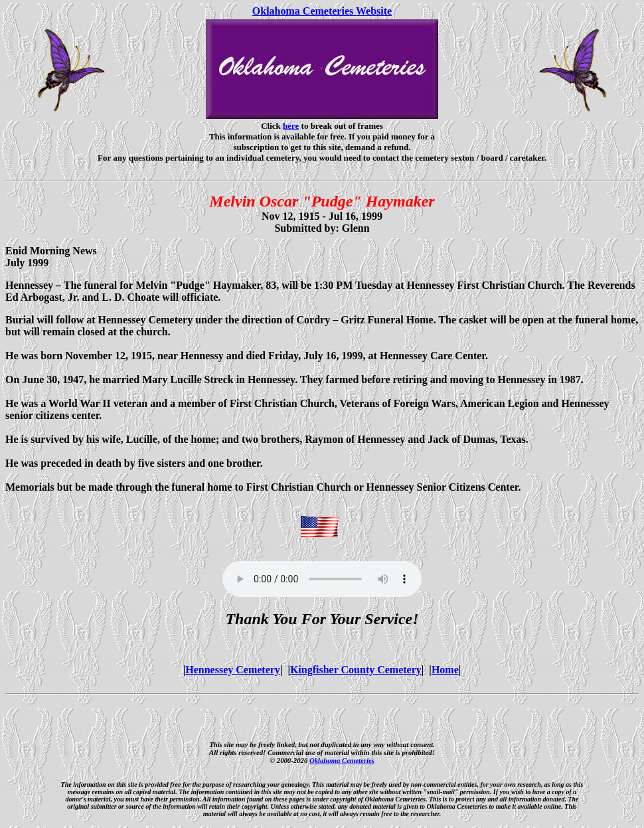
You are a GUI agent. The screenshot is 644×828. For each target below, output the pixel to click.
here (291, 126)
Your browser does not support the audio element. (322, 579)
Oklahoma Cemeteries (342, 760)
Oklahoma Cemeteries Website (322, 11)
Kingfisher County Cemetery (356, 670)
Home (445, 670)
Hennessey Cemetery (233, 670)
